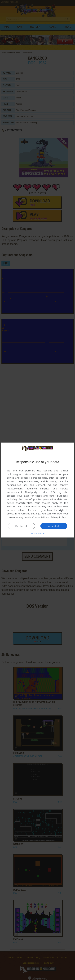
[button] (38, 533)
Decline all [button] (21, 526)
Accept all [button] (54, 526)
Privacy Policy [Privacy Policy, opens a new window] (58, 517)
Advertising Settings (29, 513)
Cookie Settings (41, 517)
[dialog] (37, 490)
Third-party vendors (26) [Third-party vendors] (40, 492)
